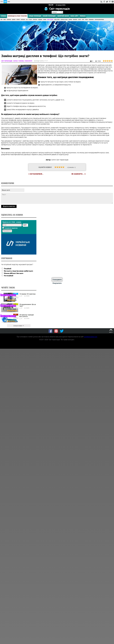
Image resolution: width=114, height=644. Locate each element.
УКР (5, 2)
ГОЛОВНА (3, 16)
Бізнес (5, 20)
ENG (9, 2)
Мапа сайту (74, 16)
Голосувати (57, 279)
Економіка (9, 20)
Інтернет (18, 20)
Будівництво (91, 20)
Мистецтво (23, 20)
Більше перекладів (35, 16)
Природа (70, 20)
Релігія (80, 20)
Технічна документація (99, 20)
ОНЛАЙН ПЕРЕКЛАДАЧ (49, 16)
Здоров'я (14, 20)
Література (35, 20)
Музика (45, 20)
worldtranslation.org (91, 337)
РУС (2, 2)
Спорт (83, 20)
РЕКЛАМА (83, 16)
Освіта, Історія (57, 20)
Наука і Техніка (50, 20)
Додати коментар (9, 206)
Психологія (75, 20)
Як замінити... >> (79, 174)
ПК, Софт (30, 20)
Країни (86, 20)
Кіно (27, 20)
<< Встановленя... (36, 174)
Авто (1, 20)
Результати (57, 283)
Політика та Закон (64, 20)
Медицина (40, 20)
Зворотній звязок (63, 16)
